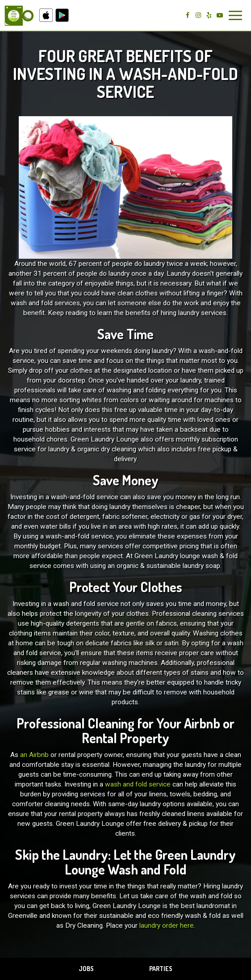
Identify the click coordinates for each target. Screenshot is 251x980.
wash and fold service (138, 784)
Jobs (86, 969)
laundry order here (167, 925)
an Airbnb (34, 755)
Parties (161, 969)
